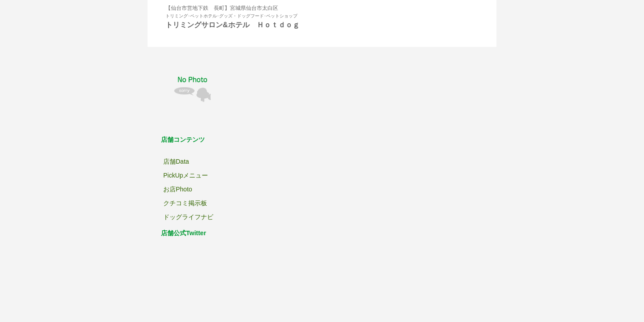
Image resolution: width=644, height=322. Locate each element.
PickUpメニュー (186, 175)
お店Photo (178, 189)
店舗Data (176, 161)
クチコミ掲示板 (185, 203)
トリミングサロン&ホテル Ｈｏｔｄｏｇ (233, 25)
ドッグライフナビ (188, 217)
